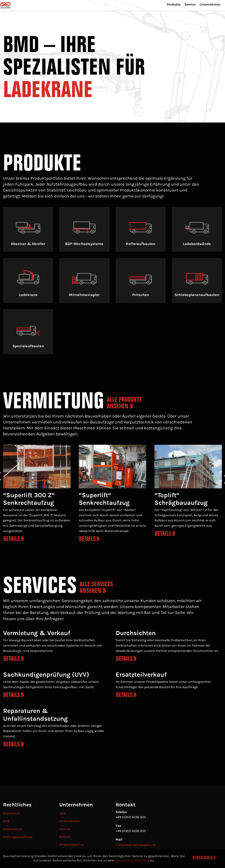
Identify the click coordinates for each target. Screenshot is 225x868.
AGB (6, 821)
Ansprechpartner (72, 845)
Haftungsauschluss (18, 837)
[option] (37, 495)
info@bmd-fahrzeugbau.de (136, 845)
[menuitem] (167, 15)
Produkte (167, 14)
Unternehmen (208, 14)
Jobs (63, 813)
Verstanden (203, 858)
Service (186, 14)
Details (12, 658)
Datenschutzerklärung (132, 860)
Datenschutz (13, 829)
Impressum (12, 813)
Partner (65, 829)
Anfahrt (65, 837)
